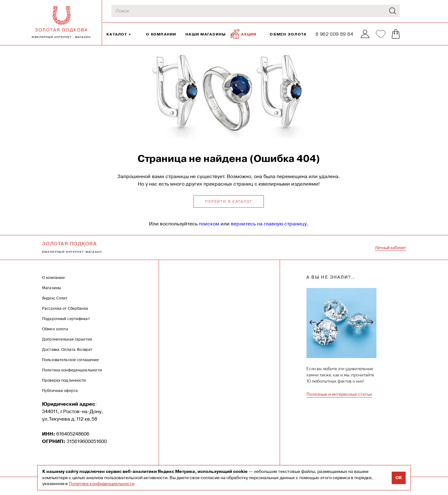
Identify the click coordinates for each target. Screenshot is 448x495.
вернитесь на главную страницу (269, 224)
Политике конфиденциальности (102, 483)
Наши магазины (206, 34)
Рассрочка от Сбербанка (65, 308)
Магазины (51, 288)
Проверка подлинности (64, 380)
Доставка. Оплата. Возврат (67, 349)
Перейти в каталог (229, 201)
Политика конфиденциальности (72, 370)
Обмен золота (288, 34)
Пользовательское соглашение (71, 360)
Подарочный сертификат (66, 319)
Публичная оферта (60, 391)
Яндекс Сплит (55, 298)
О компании (161, 34)
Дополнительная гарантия (67, 339)
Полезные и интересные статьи (339, 394)
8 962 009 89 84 (334, 34)
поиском (209, 224)
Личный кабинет (390, 248)
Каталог (117, 34)
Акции (243, 34)
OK (399, 478)
